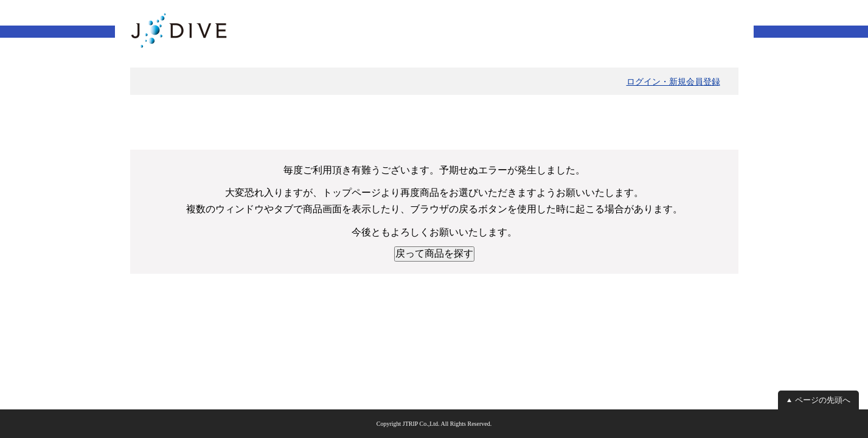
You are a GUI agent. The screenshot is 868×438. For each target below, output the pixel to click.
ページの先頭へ (823, 400)
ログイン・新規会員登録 (673, 82)
